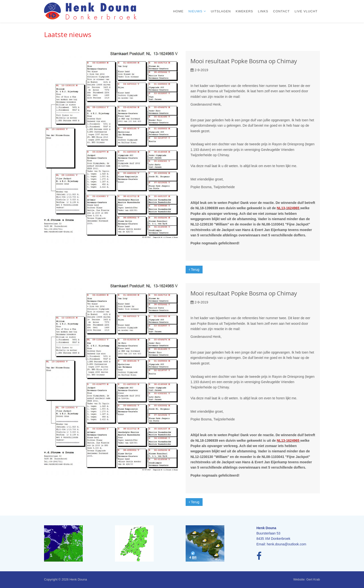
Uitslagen (221, 11)
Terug (194, 270)
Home (178, 11)
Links (263, 11)
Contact (281, 11)
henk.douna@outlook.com (286, 544)
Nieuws (196, 11)
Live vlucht (306, 11)
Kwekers (244, 11)
